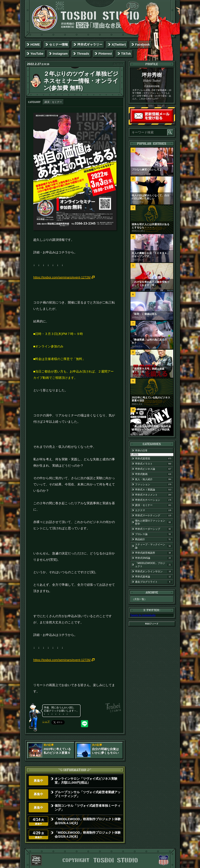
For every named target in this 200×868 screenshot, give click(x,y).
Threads (83, 54)
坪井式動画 (154, 474)
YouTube (37, 54)
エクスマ (154, 510)
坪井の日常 (141, 451)
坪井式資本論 (154, 577)
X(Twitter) (119, 45)
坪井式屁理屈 (154, 459)
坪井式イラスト (154, 464)
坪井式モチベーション (154, 500)
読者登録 (172, 122)
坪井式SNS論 (154, 558)
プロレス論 (154, 534)
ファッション (154, 484)
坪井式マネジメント (154, 495)
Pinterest (105, 54)
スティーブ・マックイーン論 (154, 546)
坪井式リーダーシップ (154, 529)
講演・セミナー (53, 102)
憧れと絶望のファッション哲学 (154, 522)
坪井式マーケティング (154, 516)
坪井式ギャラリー (90, 45)
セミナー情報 (59, 45)
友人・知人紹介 (154, 479)
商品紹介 (154, 539)
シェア (46, 722)
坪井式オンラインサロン (154, 572)
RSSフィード (152, 624)
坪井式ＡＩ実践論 (154, 490)
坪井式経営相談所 (154, 553)
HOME (35, 45)
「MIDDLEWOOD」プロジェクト (154, 565)
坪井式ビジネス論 (154, 469)
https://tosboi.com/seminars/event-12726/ (62, 277)
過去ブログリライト (154, 582)
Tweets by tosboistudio (143, 615)
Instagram (60, 54)
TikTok (126, 54)
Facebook (142, 45)
